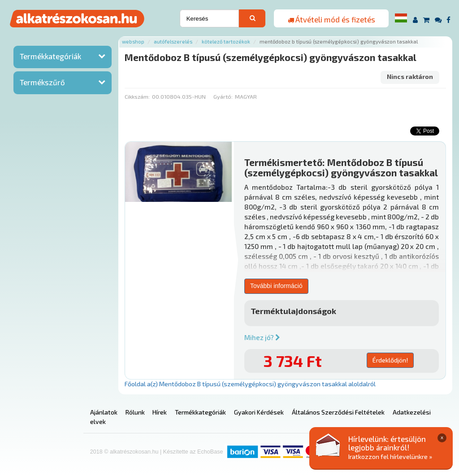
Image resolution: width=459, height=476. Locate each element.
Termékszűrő (42, 82)
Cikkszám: (137, 96)
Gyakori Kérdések (259, 412)
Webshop (133, 41)
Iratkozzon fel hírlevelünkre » (390, 456)
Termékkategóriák (50, 56)
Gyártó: (223, 96)
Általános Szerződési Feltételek (338, 412)
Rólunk (135, 412)
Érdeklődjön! (390, 360)
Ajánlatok (104, 412)
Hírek (160, 412)
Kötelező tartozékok (226, 41)
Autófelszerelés (173, 41)
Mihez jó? (262, 337)
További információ (276, 286)
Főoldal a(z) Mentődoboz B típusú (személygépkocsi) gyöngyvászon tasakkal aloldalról (250, 384)
